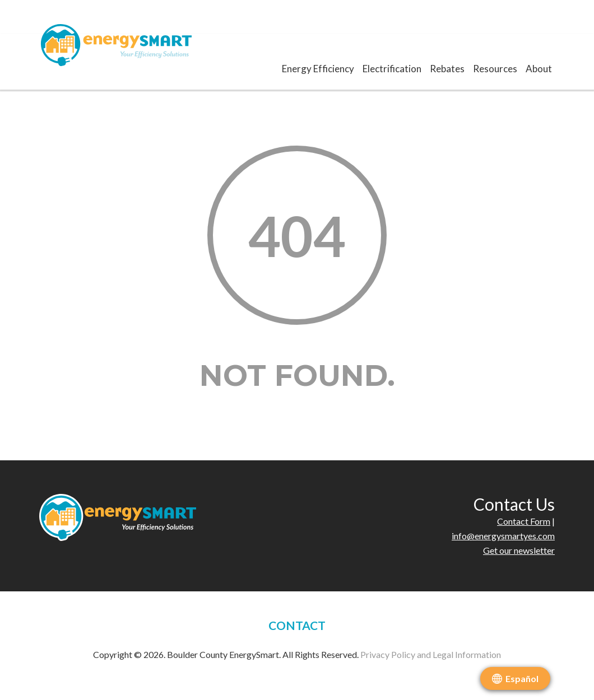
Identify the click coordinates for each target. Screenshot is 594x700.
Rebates (447, 69)
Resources (495, 69)
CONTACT (297, 625)
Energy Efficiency (318, 69)
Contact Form (524, 521)
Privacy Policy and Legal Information (431, 654)
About (539, 69)
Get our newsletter (519, 550)
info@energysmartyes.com (503, 536)
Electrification (392, 69)
